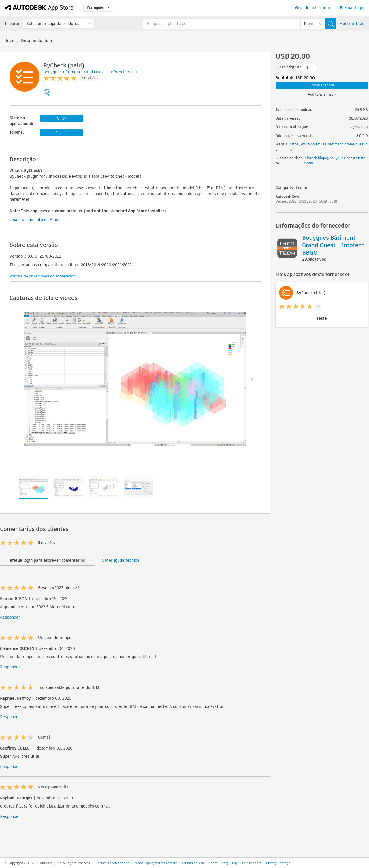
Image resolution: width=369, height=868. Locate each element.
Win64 (61, 118)
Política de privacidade (112, 863)
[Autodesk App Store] (39, 8)
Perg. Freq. (230, 863)
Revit (10, 41)
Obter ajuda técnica (121, 560)
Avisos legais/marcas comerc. (156, 863)
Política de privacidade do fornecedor (42, 276)
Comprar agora (322, 85)
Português (98, 8)
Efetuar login (352, 8)
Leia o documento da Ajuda (35, 220)
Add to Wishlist (322, 94)
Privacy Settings (278, 863)
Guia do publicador (313, 8)
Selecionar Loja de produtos (53, 24)
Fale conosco (252, 863)
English (61, 133)
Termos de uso (193, 863)
